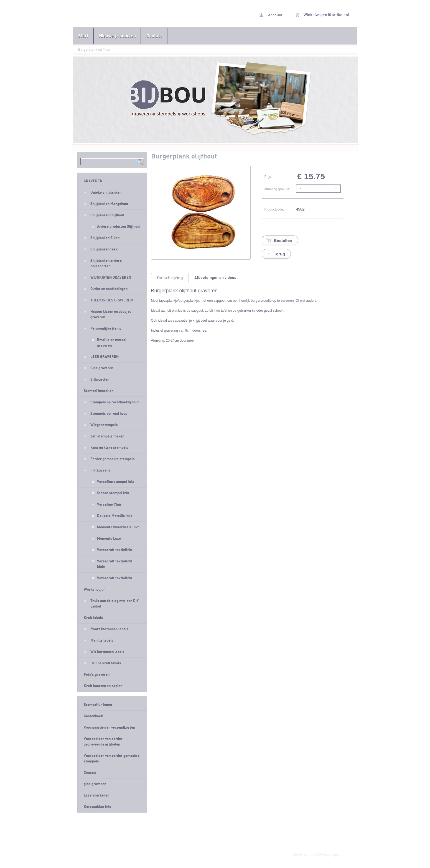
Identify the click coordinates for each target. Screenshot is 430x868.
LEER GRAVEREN (105, 357)
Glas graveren (102, 368)
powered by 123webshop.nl (317, 855)
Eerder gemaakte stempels (113, 459)
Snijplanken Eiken (105, 238)
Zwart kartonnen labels (109, 629)
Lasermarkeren (96, 795)
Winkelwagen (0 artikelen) (322, 15)
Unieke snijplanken (106, 193)
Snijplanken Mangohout (109, 204)
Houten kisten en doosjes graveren (111, 314)
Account (271, 15)
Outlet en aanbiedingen (109, 289)
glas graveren (95, 784)
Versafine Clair (109, 505)
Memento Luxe (109, 539)
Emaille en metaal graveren (112, 343)
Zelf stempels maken (107, 436)
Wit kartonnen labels (107, 652)
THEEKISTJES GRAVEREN (112, 300)
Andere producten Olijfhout (119, 227)
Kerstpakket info (97, 807)
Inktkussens (100, 470)
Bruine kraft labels (106, 663)
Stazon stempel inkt (113, 493)
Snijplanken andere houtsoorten (106, 263)
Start (83, 36)
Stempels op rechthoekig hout (115, 402)
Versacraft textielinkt (115, 550)
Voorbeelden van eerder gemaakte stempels (112, 759)
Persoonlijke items (106, 329)
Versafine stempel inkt (116, 482)
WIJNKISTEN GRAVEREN (111, 278)
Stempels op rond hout (109, 414)
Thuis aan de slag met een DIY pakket (115, 604)
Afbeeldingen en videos (215, 278)
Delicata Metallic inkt (115, 516)
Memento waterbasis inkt (118, 527)
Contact (154, 36)
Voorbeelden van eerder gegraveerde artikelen (103, 742)
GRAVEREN (93, 181)
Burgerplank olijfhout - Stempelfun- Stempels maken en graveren (144, 14)
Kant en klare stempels (109, 448)
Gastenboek (93, 716)
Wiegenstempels (104, 425)
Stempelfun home (98, 705)
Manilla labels (102, 641)
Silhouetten (100, 380)
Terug (280, 254)
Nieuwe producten (117, 36)
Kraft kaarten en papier (103, 686)
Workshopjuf (94, 590)
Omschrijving (170, 278)
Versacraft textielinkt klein (115, 564)
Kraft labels (93, 618)
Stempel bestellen (99, 391)
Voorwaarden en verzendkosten (109, 728)
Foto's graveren (97, 675)
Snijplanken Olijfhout (107, 215)
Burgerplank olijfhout (94, 50)
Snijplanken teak (104, 249)
